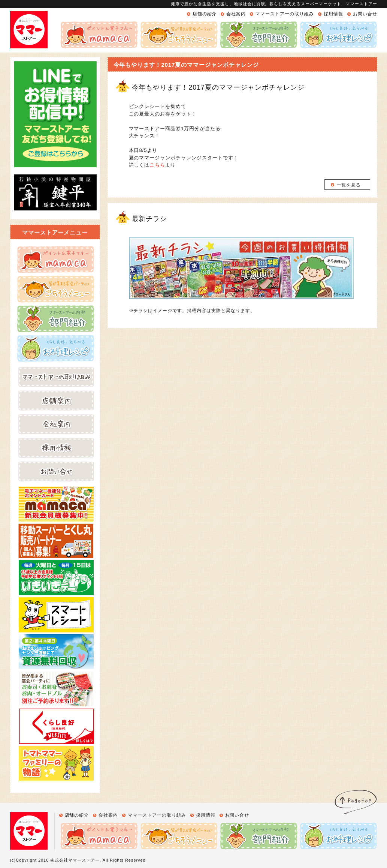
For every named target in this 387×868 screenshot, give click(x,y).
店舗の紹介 (205, 14)
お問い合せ (365, 14)
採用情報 (333, 14)
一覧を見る (349, 185)
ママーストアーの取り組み (285, 14)
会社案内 (236, 14)
